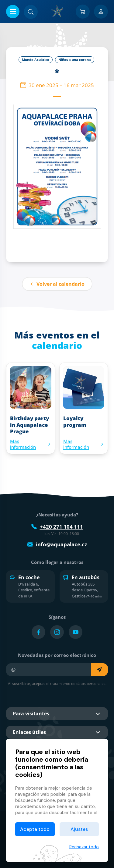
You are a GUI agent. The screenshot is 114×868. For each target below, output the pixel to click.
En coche (25, 577)
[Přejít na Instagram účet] (57, 632)
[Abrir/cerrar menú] (13, 12)
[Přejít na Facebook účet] (38, 632)
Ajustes (79, 829)
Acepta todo (35, 829)
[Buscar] (31, 12)
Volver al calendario (57, 284)
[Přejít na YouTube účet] (76, 632)
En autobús (81, 577)
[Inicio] (57, 11)
